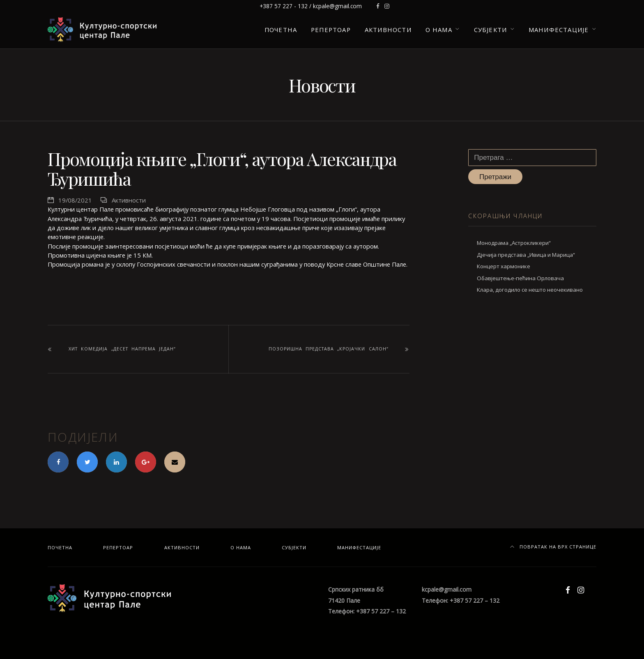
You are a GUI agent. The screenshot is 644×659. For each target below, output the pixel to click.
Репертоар (331, 30)
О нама (439, 30)
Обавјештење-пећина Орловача (520, 278)
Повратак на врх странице (553, 547)
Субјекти (491, 30)
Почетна (281, 30)
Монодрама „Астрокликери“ (514, 243)
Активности (388, 30)
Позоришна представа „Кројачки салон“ (329, 349)
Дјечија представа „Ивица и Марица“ (526, 255)
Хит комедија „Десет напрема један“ (122, 349)
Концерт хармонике (504, 266)
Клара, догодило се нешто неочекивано (530, 290)
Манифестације (559, 30)
